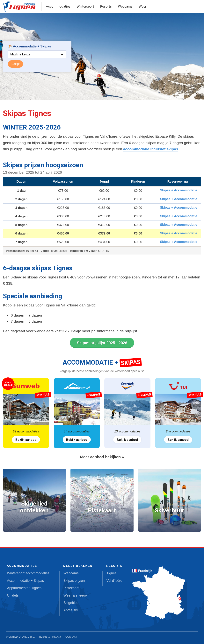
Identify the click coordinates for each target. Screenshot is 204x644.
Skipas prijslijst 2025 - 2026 (102, 343)
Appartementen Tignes (24, 588)
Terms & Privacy (50, 637)
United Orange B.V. (22, 637)
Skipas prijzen (74, 581)
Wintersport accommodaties (28, 573)
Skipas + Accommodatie (179, 190)
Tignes (112, 573)
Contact (71, 637)
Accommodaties (58, 6)
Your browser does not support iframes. (37, 56)
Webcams (125, 6)
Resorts (106, 6)
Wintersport (85, 6)
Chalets (13, 595)
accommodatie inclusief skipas (151, 149)
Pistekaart (71, 588)
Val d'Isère (114, 581)
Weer (143, 6)
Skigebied (71, 603)
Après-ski (71, 610)
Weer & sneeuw (76, 595)
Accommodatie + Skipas (25, 581)
